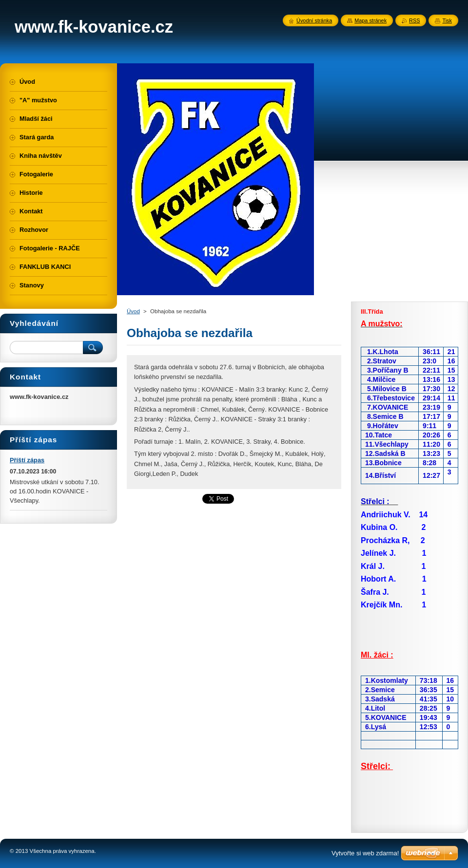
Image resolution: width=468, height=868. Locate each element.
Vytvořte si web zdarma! (365, 853)
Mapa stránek (370, 20)
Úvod (133, 311)
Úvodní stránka (314, 20)
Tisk (447, 20)
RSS (414, 20)
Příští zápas (27, 460)
